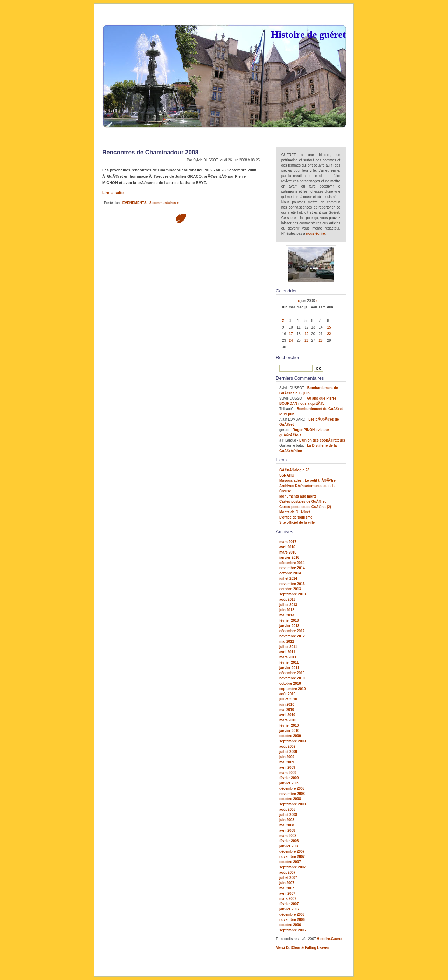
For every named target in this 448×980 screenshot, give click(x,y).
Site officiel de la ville (297, 523)
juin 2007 (287, 883)
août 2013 (287, 600)
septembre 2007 (293, 867)
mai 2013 (287, 615)
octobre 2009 (290, 736)
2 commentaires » (164, 203)
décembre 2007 (292, 851)
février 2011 (289, 662)
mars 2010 (288, 720)
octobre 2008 (290, 799)
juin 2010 (287, 704)
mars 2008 (288, 836)
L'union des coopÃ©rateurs (322, 440)
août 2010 (287, 694)
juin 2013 (287, 610)
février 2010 (289, 725)
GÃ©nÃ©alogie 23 (294, 470)
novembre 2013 (292, 584)
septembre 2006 (293, 930)
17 (291, 334)
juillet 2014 (288, 579)
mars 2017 (288, 542)
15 (329, 327)
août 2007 (287, 872)
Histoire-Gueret (330, 939)
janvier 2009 (289, 783)
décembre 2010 (292, 673)
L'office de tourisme (296, 517)
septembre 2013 (293, 594)
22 (329, 334)
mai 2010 (287, 710)
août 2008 (287, 809)
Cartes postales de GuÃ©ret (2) (305, 507)
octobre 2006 (290, 925)
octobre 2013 (290, 589)
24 (291, 341)
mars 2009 (288, 773)
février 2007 (289, 904)
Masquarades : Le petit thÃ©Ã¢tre (307, 481)
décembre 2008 (292, 788)
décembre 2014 (292, 563)
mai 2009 (287, 762)
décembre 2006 (292, 914)
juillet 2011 (288, 647)
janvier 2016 (289, 558)
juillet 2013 (288, 605)
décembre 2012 (292, 631)
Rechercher (288, 357)
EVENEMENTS (135, 203)
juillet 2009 (288, 752)
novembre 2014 (292, 568)
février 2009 (289, 778)
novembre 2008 (292, 794)
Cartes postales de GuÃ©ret (303, 502)
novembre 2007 (292, 857)
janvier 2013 (289, 626)
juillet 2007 (288, 878)
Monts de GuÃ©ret (295, 512)
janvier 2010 (289, 731)
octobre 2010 (290, 683)
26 (306, 341)
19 (306, 334)
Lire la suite (113, 193)
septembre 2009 (293, 741)
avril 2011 (287, 652)
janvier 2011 (289, 668)
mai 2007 (287, 888)
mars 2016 (288, 552)
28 (321, 341)
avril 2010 (287, 715)
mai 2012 (287, 641)
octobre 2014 (290, 573)
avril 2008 (287, 830)
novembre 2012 (292, 636)
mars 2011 (288, 657)
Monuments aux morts (298, 496)
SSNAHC (287, 475)
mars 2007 (288, 899)
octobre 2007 (290, 862)
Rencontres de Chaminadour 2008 (150, 152)
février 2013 (289, 621)
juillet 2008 (288, 815)
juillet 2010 (288, 699)
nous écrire (316, 234)
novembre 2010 (292, 678)
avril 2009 (287, 767)
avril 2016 (287, 547)
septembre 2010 (293, 689)
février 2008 (289, 841)
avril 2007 (287, 893)
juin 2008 (287, 820)
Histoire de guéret (308, 34)
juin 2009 (287, 757)
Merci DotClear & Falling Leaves (302, 948)
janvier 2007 (289, 909)
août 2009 (287, 746)
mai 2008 (287, 825)
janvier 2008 (289, 846)
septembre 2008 (293, 804)
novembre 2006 (292, 920)
